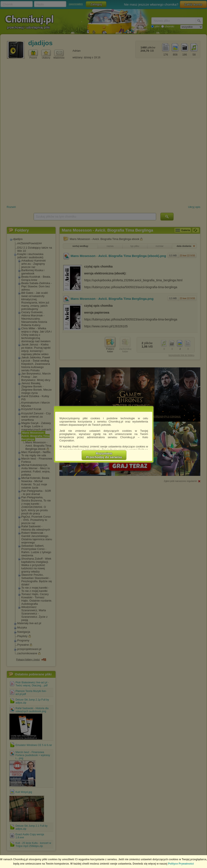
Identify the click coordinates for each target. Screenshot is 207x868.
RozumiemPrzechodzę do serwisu (104, 455)
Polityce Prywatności (181, 864)
